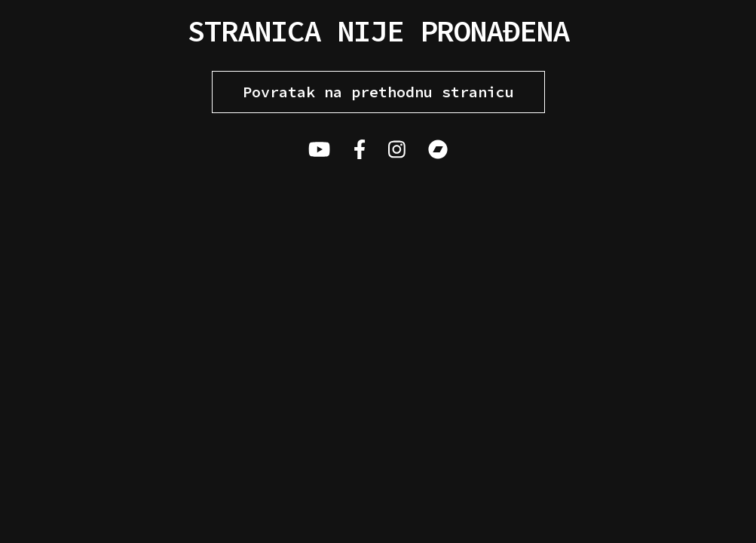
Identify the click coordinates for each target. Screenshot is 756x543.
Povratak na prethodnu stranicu (378, 92)
